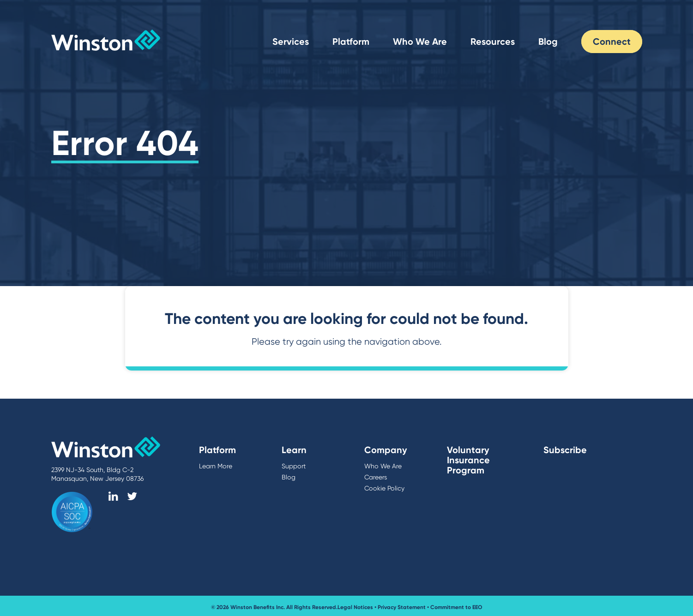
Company (386, 450)
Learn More (215, 466)
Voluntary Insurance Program (468, 460)
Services (291, 41)
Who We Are (420, 41)
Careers (376, 477)
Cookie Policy (384, 488)
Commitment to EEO (456, 606)
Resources (493, 41)
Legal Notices (355, 606)
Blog (548, 41)
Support (293, 466)
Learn (294, 450)
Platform (351, 41)
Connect (612, 41)
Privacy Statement (402, 606)
